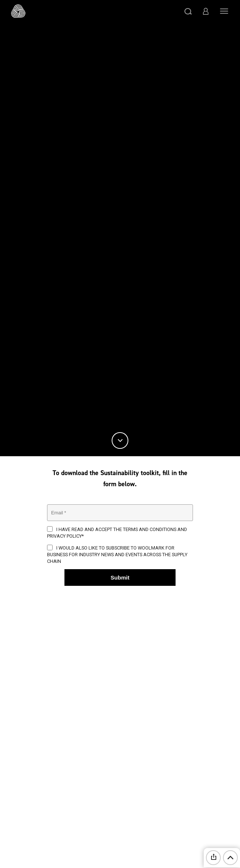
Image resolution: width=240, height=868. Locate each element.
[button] (188, 11)
